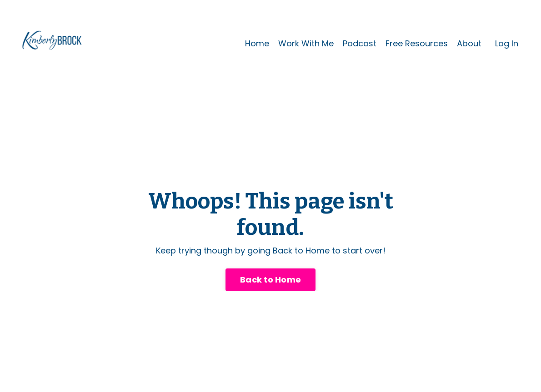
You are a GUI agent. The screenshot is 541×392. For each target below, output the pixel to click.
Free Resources (417, 43)
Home (257, 43)
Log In (507, 43)
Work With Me (306, 43)
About (469, 43)
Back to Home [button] (270, 280)
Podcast (360, 43)
